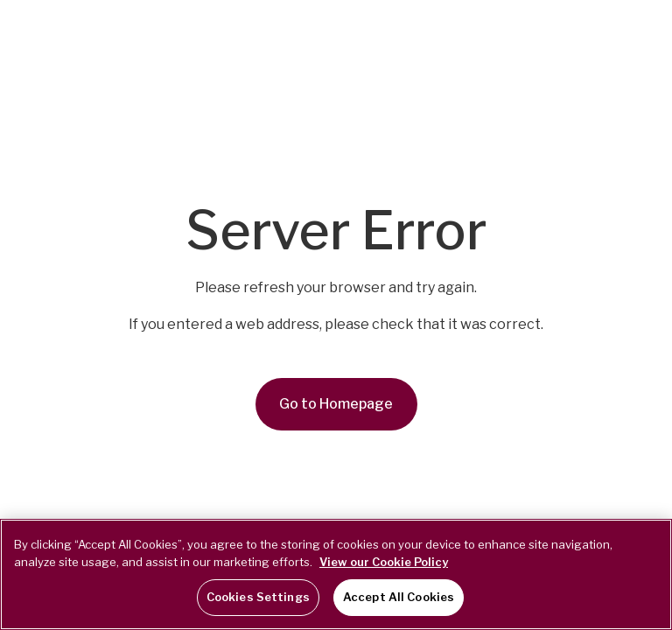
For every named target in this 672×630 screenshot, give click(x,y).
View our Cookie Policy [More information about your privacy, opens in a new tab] (384, 562)
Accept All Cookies (399, 597)
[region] (336, 574)
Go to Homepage (336, 404)
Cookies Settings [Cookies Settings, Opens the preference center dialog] (258, 597)
